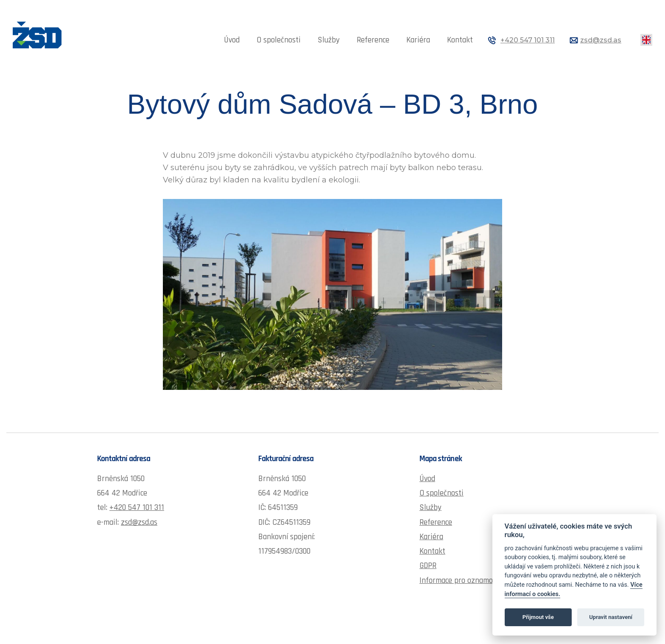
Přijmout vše (538, 617)
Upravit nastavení (611, 617)
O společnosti (279, 40)
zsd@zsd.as (601, 40)
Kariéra (418, 40)
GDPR (428, 566)
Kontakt (460, 40)
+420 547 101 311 (528, 40)
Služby (329, 40)
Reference (373, 40)
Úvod (232, 40)
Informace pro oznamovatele (466, 581)
